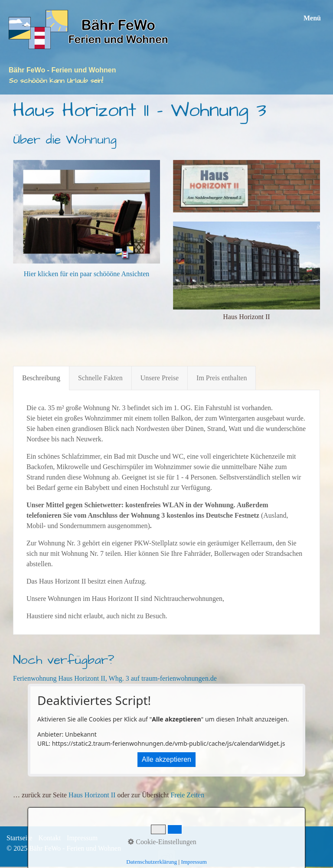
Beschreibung (41, 378)
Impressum (82, 838)
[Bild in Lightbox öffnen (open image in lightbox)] (246, 186)
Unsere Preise (160, 378)
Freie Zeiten (187, 795)
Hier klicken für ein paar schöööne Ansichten (87, 274)
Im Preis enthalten (222, 378)
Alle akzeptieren (166, 759)
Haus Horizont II (92, 795)
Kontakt (50, 838)
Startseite (20, 838)
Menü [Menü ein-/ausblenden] (312, 18)
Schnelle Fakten (100, 378)
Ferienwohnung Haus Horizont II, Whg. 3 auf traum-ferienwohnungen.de (115, 678)
